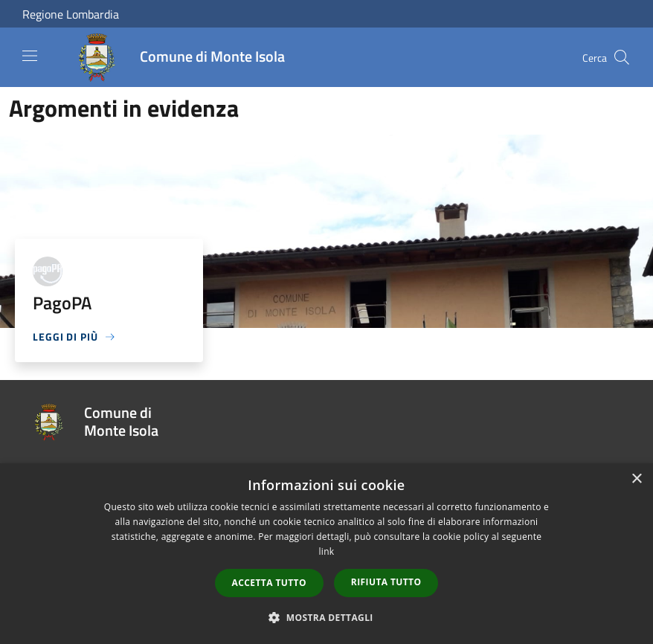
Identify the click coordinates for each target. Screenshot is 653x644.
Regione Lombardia (71, 14)
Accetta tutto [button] (269, 583)
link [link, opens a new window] (327, 551)
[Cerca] (622, 57)
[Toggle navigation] (30, 56)
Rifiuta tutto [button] (386, 582)
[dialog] (326, 554)
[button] (326, 617)
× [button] (636, 479)
